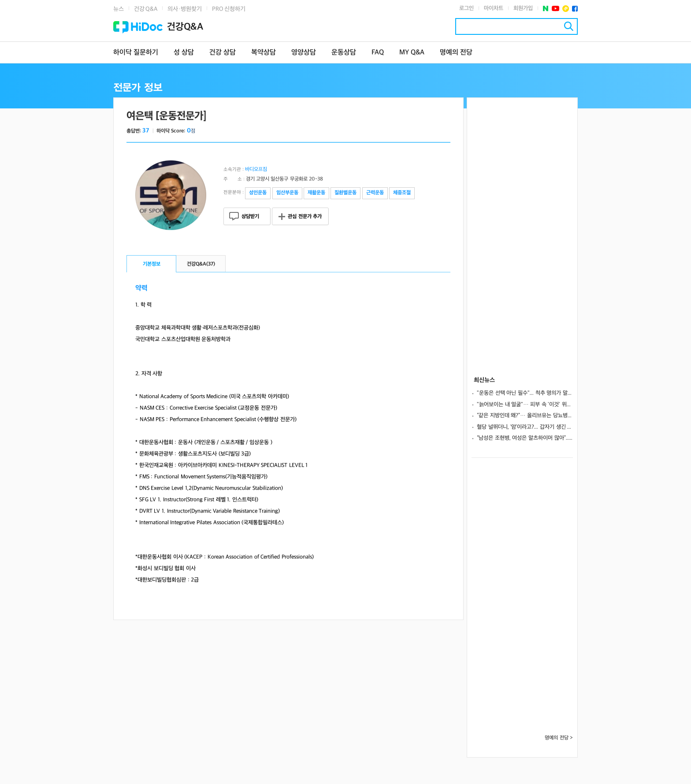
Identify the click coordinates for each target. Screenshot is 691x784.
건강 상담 (223, 53)
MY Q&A (412, 53)
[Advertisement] (522, 230)
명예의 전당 (456, 53)
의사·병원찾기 (185, 9)
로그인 (466, 8)
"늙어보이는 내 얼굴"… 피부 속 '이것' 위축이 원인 (525, 405)
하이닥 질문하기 (136, 53)
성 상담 (184, 53)
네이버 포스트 (546, 9)
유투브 (555, 9)
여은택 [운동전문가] (166, 116)
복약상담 (264, 53)
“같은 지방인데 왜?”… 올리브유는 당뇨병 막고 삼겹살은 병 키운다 (525, 416)
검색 (569, 26)
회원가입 (523, 8)
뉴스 (119, 9)
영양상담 (304, 53)
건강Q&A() (201, 264)
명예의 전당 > (559, 738)
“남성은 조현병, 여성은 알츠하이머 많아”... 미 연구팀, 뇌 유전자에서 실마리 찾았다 (525, 438)
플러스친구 (566, 9)
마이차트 (494, 8)
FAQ (378, 53)
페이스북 (575, 9)
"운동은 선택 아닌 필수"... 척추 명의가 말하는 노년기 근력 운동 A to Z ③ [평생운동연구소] (525, 393)
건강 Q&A (146, 9)
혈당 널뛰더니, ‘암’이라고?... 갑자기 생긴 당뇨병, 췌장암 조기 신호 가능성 (525, 427)
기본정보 (152, 264)
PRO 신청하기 (229, 9)
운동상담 (344, 53)
